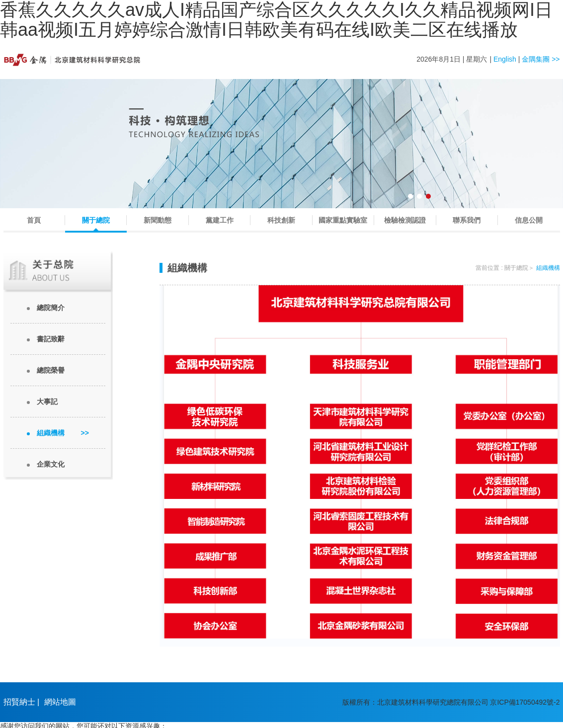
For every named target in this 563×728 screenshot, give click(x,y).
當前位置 (487, 268)
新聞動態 (158, 220)
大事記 (47, 402)
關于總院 (96, 220)
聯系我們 (467, 220)
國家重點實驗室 (343, 220)
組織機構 (63, 433)
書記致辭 (51, 339)
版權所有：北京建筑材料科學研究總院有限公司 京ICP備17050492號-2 (451, 702)
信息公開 (529, 220)
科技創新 (281, 220)
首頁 (34, 220)
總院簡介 (51, 308)
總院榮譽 (51, 370)
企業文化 (51, 464)
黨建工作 (220, 220)
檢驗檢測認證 (405, 220)
